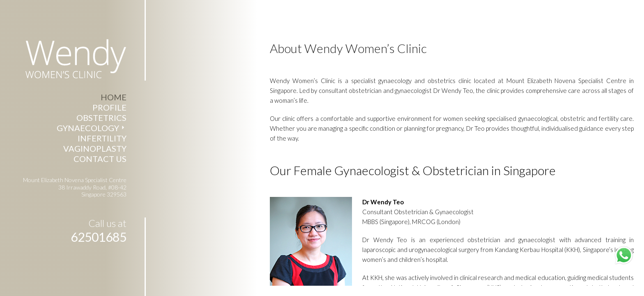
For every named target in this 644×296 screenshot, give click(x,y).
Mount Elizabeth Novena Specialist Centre (573, 78)
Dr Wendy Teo (391, 237)
